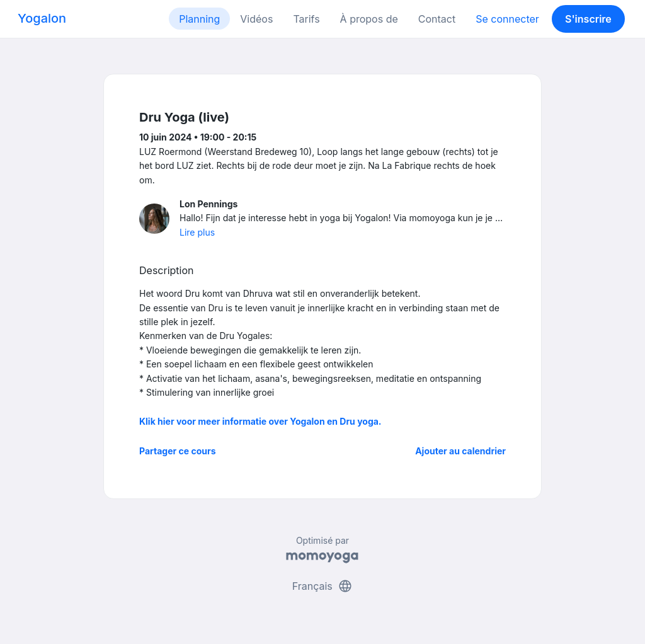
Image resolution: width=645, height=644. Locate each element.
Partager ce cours (178, 451)
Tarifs (306, 19)
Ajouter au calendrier (460, 451)
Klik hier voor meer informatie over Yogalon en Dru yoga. (260, 421)
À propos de (369, 19)
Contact (437, 19)
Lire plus (197, 232)
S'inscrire (588, 19)
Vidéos (256, 19)
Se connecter (507, 19)
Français (323, 586)
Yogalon (42, 18)
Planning (199, 19)
